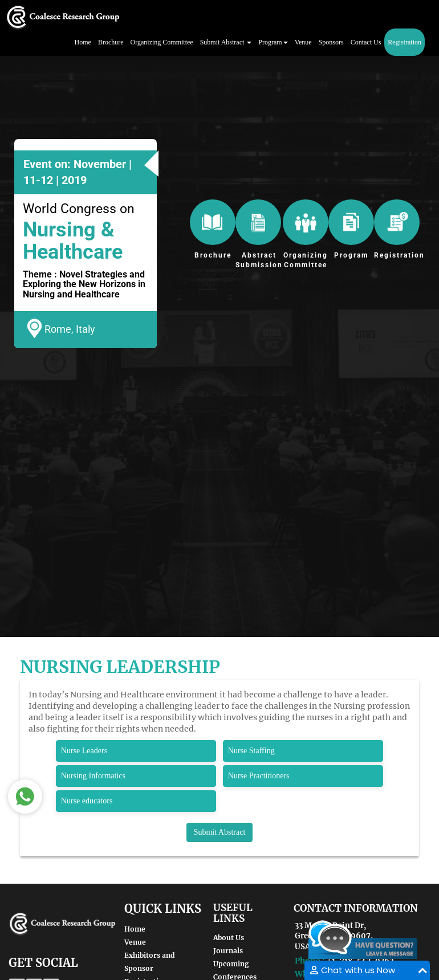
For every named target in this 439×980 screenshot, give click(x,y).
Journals (228, 951)
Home (83, 42)
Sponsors (331, 42)
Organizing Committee (162, 42)
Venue (303, 42)
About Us (229, 938)
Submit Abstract (220, 832)
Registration (405, 42)
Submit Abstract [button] (226, 42)
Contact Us (366, 42)
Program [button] (273, 42)
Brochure (111, 42)
